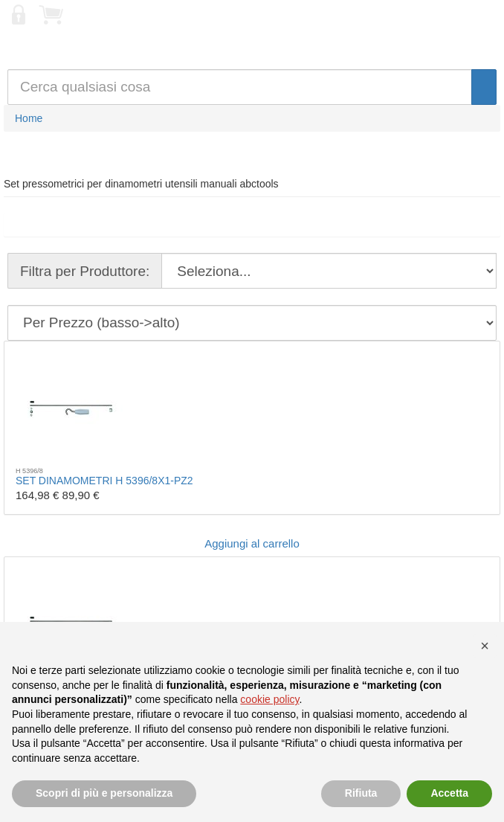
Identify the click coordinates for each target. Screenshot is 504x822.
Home (29, 118)
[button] (485, 646)
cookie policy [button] (269, 699)
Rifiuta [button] (361, 793)
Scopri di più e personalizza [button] (104, 793)
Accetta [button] (449, 793)
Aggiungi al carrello (252, 543)
